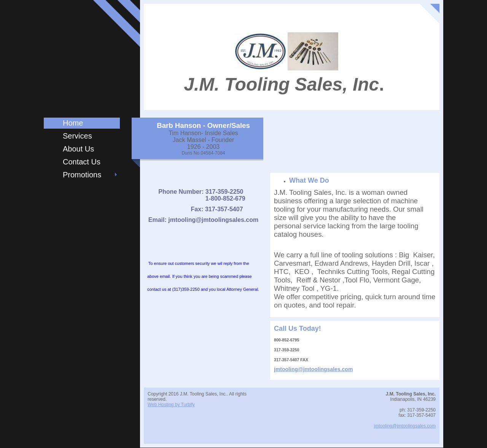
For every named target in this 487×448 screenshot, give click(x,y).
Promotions (82, 175)
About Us (78, 149)
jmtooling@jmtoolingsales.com (313, 369)
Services (77, 136)
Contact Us (82, 162)
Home (73, 123)
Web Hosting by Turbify (171, 405)
